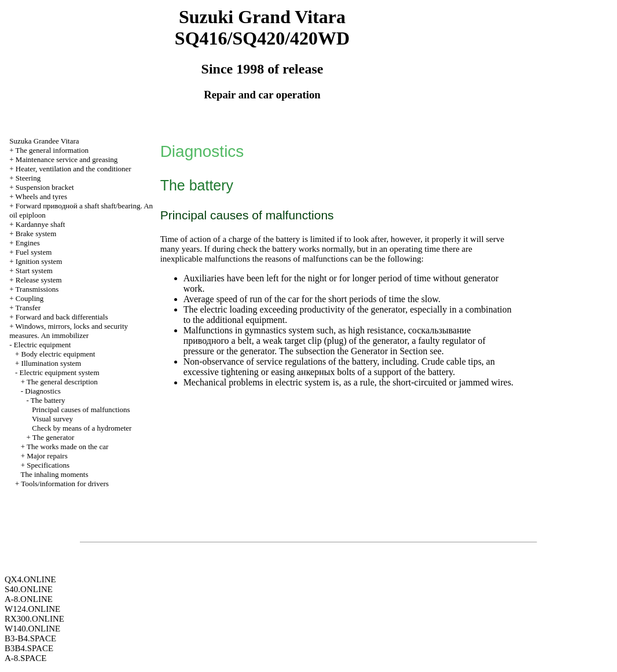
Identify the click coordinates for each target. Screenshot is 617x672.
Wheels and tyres (42, 197)
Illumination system (52, 363)
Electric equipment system (60, 372)
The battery (48, 400)
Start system (34, 271)
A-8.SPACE (25, 658)
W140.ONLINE (32, 629)
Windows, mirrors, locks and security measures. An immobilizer (69, 331)
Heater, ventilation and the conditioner (74, 169)
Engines (28, 243)
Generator (369, 351)
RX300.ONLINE (34, 619)
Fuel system (34, 252)
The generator (54, 437)
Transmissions (37, 289)
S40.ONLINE (29, 589)
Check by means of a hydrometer (82, 428)
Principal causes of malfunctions (81, 410)
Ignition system (39, 261)
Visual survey (52, 419)
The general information (52, 150)
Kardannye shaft (41, 224)
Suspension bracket (45, 187)
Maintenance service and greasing (67, 159)
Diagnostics (43, 391)
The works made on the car (67, 447)
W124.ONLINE (32, 609)
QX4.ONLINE (30, 579)
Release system (39, 280)
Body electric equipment (58, 354)
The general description (62, 382)
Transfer (28, 308)
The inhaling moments (55, 474)
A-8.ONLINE (29, 599)
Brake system (36, 234)
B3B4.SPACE (29, 648)
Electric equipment (43, 345)
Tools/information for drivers (65, 484)
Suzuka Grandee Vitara (44, 141)
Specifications (48, 465)
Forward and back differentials (62, 317)
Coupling (30, 298)
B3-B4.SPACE (30, 638)
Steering (28, 178)
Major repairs (47, 456)
